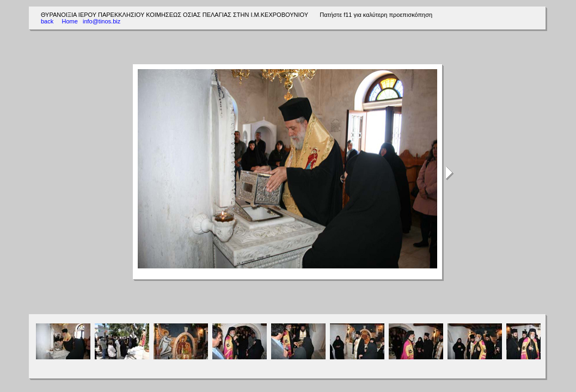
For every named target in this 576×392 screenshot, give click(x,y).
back (47, 21)
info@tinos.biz (102, 21)
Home (70, 21)
